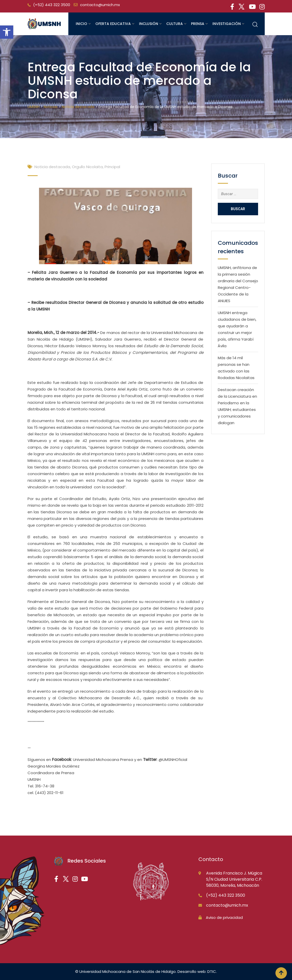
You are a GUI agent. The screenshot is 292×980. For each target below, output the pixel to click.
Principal (112, 167)
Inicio (81, 24)
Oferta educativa (113, 24)
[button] (7, 32)
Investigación (227, 24)
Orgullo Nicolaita (87, 167)
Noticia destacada (52, 167)
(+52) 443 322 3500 (52, 5)
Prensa (198, 24)
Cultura (175, 24)
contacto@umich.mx (100, 5)
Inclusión (149, 24)
